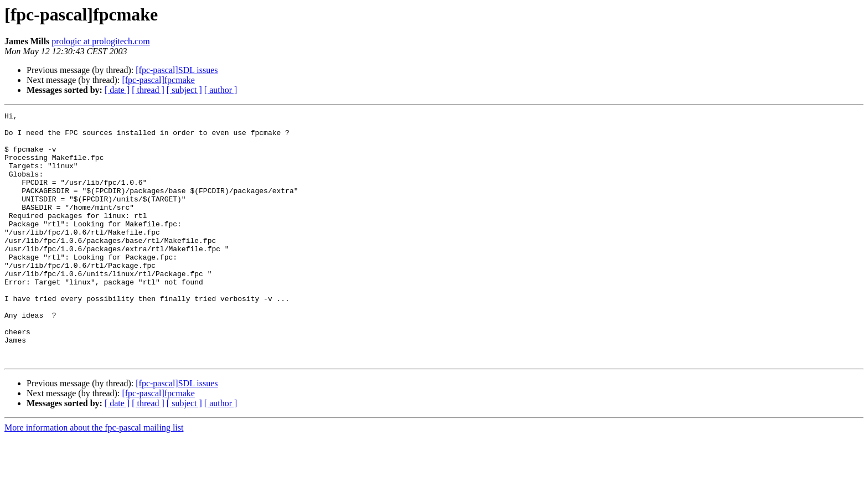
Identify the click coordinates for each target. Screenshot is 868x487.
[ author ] (221, 90)
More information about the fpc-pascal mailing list (94, 477)
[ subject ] (184, 90)
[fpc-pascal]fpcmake (158, 80)
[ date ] (117, 90)
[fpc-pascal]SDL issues (177, 70)
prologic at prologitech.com (100, 41)
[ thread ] (148, 90)
